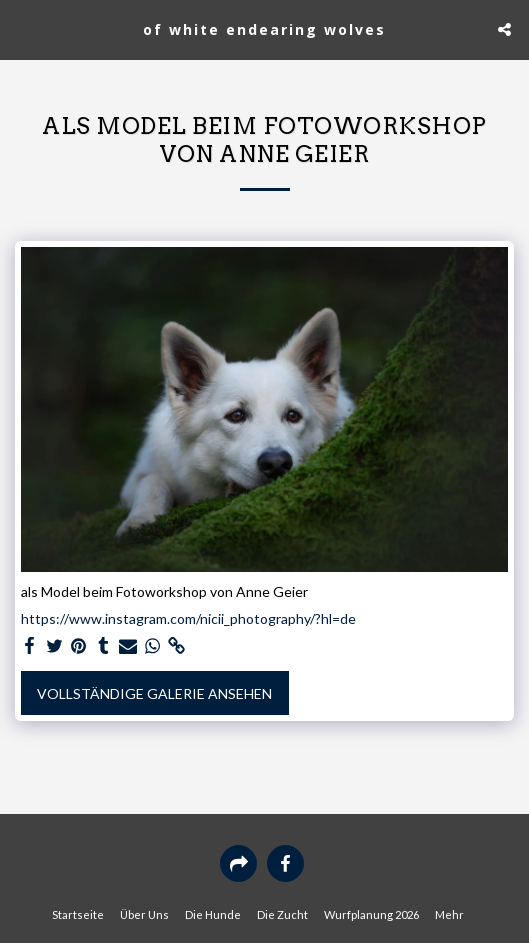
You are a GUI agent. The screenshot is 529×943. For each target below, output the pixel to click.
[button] (22, 29)
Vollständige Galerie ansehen (154, 693)
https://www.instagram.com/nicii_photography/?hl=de (188, 618)
